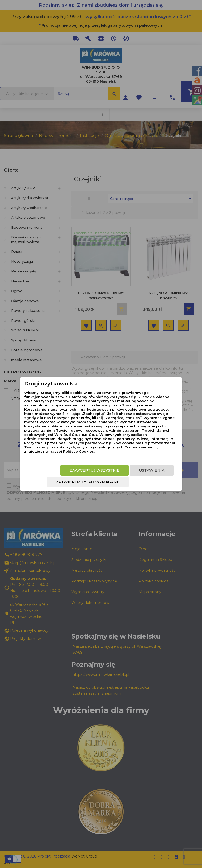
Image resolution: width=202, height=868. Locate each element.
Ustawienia (152, 470)
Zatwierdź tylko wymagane (88, 482)
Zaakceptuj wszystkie (95, 470)
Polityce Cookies (79, 451)
